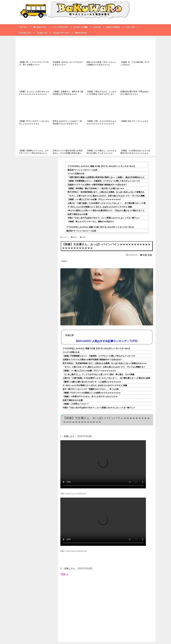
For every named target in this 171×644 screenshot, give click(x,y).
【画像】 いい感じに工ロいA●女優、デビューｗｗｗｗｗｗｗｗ (94, 199)
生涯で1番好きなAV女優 (77, 214)
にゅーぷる (130, 27)
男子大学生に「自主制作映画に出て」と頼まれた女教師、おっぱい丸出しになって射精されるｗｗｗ (110, 192)
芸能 (150, 255)
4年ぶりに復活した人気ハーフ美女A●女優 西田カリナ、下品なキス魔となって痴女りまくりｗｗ (108, 210)
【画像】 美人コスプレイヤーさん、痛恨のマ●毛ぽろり (91, 222)
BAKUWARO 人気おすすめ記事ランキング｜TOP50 (107, 341)
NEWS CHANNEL (113, 27)
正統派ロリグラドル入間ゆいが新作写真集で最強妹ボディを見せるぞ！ (97, 185)
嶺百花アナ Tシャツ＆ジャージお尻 (82, 170)
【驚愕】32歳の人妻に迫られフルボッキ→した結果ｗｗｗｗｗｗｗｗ (92, 382)
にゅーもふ (23, 27)
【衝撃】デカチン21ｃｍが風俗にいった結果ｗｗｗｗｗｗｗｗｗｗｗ (92, 393)
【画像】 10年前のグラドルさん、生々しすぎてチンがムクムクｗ (90, 396)
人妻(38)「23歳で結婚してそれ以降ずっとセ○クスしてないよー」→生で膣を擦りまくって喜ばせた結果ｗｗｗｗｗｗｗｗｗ (115, 378)
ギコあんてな (42, 33)
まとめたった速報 (81, 27)
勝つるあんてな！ (40, 27)
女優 (145, 255)
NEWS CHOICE (81, 33)
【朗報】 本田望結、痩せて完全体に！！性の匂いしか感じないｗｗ (96, 188)
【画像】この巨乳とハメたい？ (76, 404)
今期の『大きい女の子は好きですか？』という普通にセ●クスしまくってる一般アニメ (104, 218)
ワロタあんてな (25, 33)
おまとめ (97, 27)
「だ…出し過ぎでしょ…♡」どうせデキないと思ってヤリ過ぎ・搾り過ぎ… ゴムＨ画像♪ (99, 374)
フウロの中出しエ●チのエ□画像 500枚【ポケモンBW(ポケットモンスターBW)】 (102, 166)
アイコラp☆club (60, 27)
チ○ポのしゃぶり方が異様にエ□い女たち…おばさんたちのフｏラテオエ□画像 (100, 207)
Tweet (64, 261)
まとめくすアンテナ (61, 33)
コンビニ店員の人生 (76, 174)
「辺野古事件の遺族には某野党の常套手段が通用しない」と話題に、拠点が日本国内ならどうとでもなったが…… (114, 177)
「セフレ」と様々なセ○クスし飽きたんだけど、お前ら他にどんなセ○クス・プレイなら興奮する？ (109, 196)
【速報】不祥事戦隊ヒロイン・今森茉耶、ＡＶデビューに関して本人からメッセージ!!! (104, 181)
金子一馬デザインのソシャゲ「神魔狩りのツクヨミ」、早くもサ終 (91, 389)
